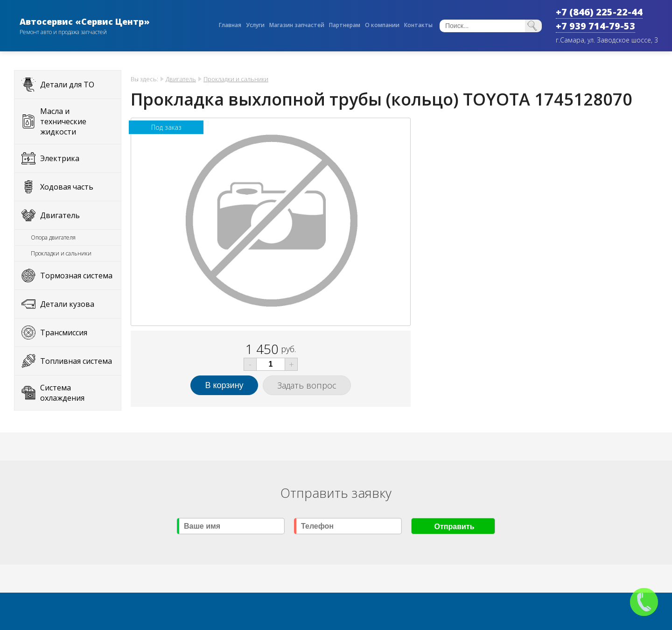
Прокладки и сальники (61, 253)
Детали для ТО (67, 85)
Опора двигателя (53, 237)
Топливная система (76, 361)
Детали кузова (67, 304)
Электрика (60, 158)
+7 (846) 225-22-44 (599, 12)
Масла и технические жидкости (63, 121)
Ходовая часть (67, 187)
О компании (382, 25)
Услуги (255, 25)
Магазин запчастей (297, 25)
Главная (230, 25)
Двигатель (60, 215)
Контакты (418, 25)
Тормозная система (76, 276)
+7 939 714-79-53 (595, 26)
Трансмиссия (64, 333)
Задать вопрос (307, 385)
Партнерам (345, 25)
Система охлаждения (62, 393)
